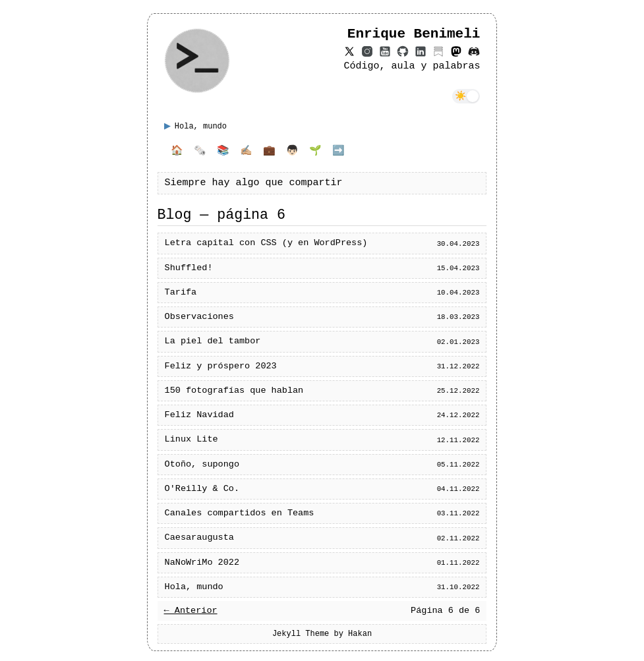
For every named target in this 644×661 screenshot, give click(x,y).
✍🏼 (246, 152)
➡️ (338, 152)
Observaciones (199, 317)
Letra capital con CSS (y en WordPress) (266, 243)
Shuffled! (189, 268)
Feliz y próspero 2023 (221, 366)
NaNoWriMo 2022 (202, 563)
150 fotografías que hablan (234, 391)
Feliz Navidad (199, 415)
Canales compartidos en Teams (240, 513)
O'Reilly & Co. (202, 489)
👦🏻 (292, 152)
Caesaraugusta (199, 538)
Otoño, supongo (202, 465)
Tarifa (181, 293)
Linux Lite (191, 440)
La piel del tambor (213, 341)
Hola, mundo (194, 587)
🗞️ (200, 152)
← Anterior (191, 611)
